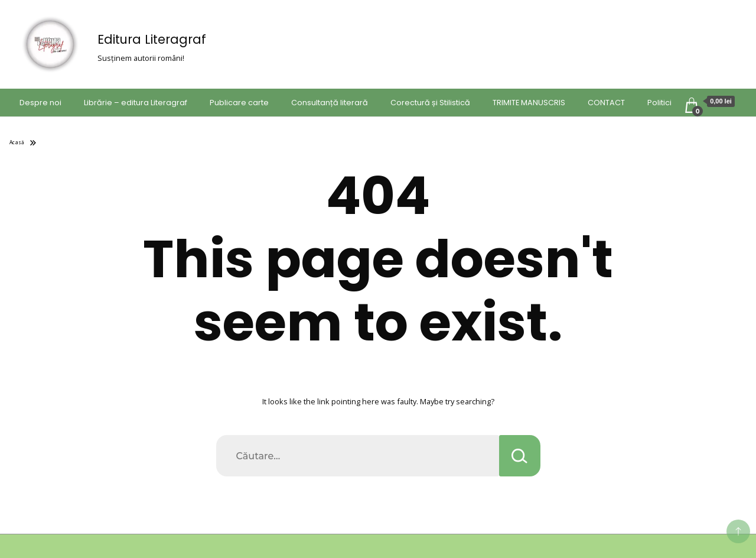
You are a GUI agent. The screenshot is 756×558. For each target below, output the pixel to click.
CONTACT (606, 103)
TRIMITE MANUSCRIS (529, 103)
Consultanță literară (330, 103)
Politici (659, 103)
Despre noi (40, 103)
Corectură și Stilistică (430, 103)
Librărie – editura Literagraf (136, 103)
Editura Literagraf (152, 39)
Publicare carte (239, 103)
